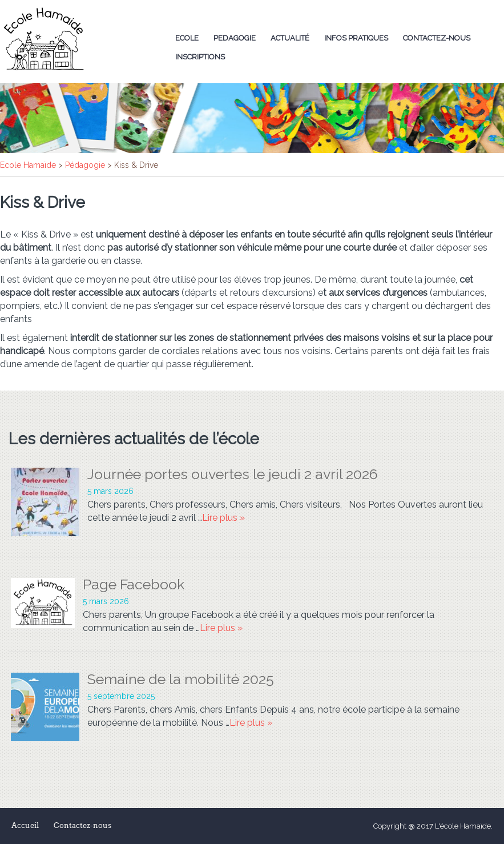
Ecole (187, 38)
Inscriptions (200, 57)
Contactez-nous (437, 38)
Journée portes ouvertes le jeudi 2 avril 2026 (233, 474)
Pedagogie (235, 38)
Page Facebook (134, 584)
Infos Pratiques (356, 38)
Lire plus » (223, 518)
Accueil (25, 825)
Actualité (290, 38)
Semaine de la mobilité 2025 (181, 679)
